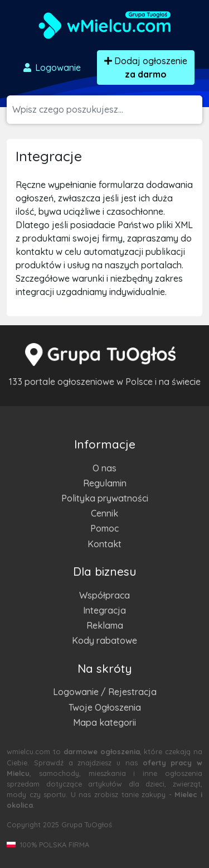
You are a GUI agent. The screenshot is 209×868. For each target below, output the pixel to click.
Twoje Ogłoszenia (105, 707)
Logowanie (51, 67)
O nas (104, 468)
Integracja (104, 610)
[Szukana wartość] (107, 110)
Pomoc (104, 528)
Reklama (105, 625)
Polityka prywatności (105, 498)
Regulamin (105, 483)
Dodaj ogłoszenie (146, 67)
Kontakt (104, 544)
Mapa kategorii (104, 722)
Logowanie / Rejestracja (105, 692)
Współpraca (104, 595)
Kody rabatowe (104, 640)
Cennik (104, 513)
